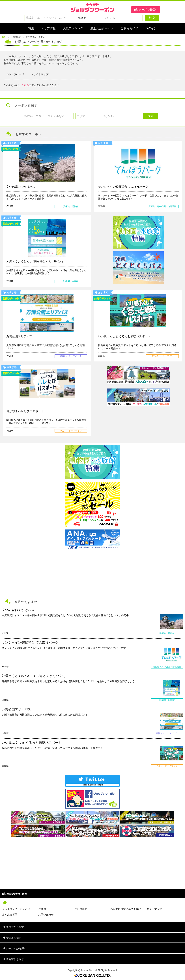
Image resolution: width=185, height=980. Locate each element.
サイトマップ (154, 909)
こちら (25, 85)
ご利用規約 (81, 909)
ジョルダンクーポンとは (16, 909)
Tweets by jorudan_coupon (92, 785)
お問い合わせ (46, 915)
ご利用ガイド (46, 909)
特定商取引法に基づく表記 (126, 909)
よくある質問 (10, 915)
